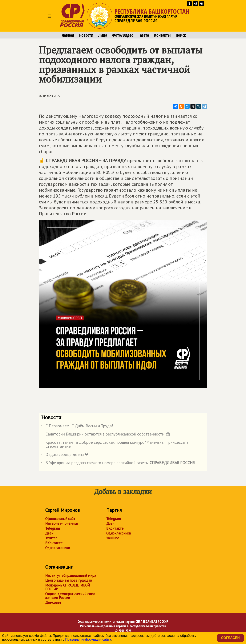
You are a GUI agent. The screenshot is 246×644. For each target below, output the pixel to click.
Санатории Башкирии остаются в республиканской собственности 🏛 (106, 435)
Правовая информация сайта (88, 639)
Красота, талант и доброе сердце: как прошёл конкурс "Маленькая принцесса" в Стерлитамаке (115, 445)
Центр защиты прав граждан (69, 580)
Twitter (51, 538)
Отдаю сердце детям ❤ (65, 455)
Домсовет (53, 603)
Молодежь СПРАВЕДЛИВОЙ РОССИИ (68, 587)
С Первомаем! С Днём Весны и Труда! (77, 427)
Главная (67, 35)
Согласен (230, 638)
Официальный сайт (60, 519)
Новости (86, 35)
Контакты (162, 35)
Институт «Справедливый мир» (71, 576)
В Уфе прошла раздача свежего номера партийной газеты (118, 464)
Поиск (181, 35)
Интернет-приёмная (62, 524)
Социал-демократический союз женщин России (70, 596)
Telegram (53, 528)
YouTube (113, 538)
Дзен (49, 533)
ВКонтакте (54, 543)
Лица (103, 35)
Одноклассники (58, 548)
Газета (144, 35)
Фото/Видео (123, 35)
